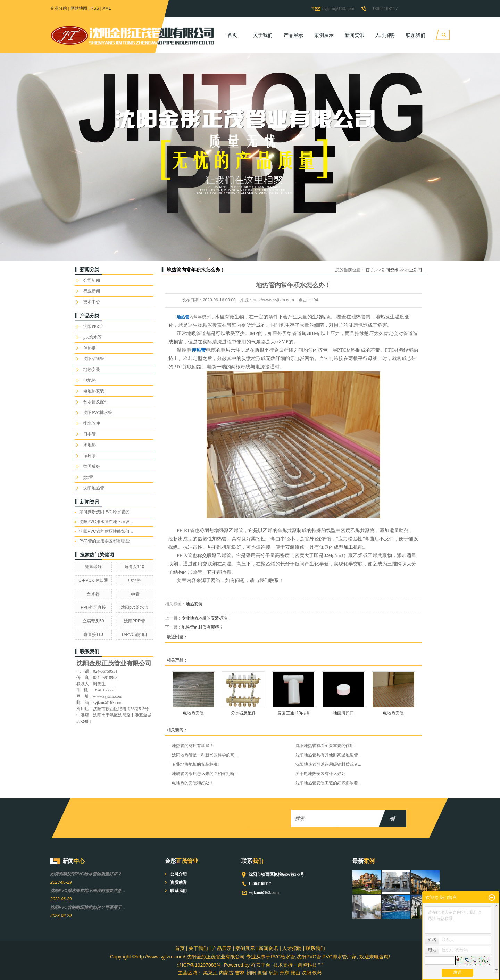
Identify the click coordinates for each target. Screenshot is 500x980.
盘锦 (262, 973)
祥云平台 (261, 965)
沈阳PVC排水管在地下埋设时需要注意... (88, 891)
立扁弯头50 (93, 621)
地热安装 (92, 369)
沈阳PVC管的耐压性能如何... (106, 531)
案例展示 (324, 35)
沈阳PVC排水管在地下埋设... (106, 522)
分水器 (93, 594)
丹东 (284, 973)
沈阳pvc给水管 (135, 607)
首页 (232, 35)
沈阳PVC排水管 (98, 413)
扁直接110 (93, 634)
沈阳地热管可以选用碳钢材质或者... (328, 764)
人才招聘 (385, 35)
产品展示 (293, 35)
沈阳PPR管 (93, 326)
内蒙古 (226, 973)
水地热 (90, 445)
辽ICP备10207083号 (199, 965)
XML (107, 8)
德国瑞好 (92, 466)
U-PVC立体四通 (93, 580)
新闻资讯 (355, 35)
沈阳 (307, 973)
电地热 (90, 380)
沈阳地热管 (94, 488)
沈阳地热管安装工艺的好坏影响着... (328, 783)
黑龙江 (210, 973)
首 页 (370, 270)
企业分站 (59, 8)
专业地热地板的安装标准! (205, 618)
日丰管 (90, 434)
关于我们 (263, 35)
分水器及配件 (96, 402)
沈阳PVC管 (309, 957)
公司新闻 (92, 280)
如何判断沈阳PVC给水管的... (106, 512)
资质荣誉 (178, 882)
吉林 (240, 973)
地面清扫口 (343, 713)
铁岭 (317, 973)
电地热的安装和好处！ (193, 783)
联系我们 (416, 35)
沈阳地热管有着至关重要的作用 (325, 746)
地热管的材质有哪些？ (202, 627)
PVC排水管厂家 (340, 957)
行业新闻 (92, 291)
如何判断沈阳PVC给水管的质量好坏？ (86, 874)
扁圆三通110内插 (293, 713)
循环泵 (90, 456)
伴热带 (90, 348)
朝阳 (251, 973)
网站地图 (79, 8)
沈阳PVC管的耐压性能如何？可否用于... (88, 907)
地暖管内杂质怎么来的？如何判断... (205, 774)
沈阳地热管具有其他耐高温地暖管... (328, 755)
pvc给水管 (93, 337)
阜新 (273, 973)
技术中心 (92, 302)
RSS (95, 8)
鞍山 (295, 973)
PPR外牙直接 (93, 607)
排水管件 (92, 423)
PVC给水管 (283, 957)
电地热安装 (94, 391)
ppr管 (88, 477)
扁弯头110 (134, 567)
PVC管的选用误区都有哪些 (104, 541)
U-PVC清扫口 (135, 634)
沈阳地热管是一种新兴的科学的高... (205, 755)
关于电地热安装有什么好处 (320, 774)
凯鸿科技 (307, 965)
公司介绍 (178, 874)
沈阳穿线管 (94, 359)
